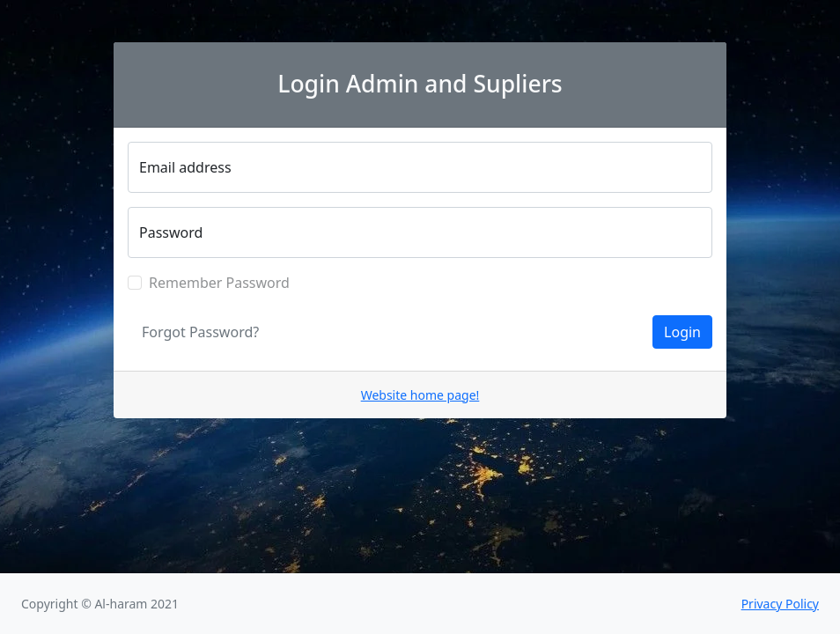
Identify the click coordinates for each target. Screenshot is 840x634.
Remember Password (219, 283)
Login (682, 332)
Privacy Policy (780, 604)
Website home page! (420, 395)
